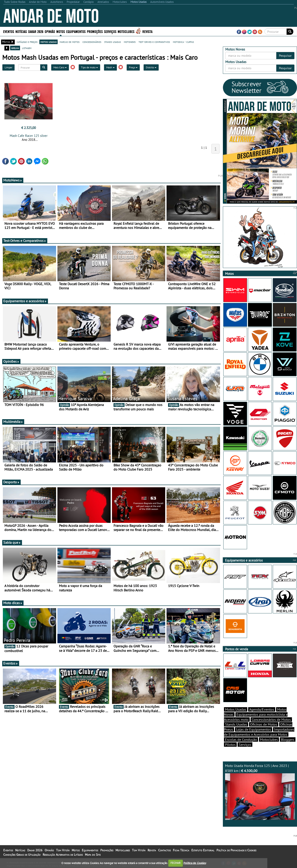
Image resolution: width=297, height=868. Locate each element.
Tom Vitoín (63, 850)
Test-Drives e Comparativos (25, 241)
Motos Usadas (236, 709)
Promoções (95, 31)
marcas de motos (70, 42)
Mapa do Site (93, 855)
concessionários (92, 42)
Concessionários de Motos (271, 719)
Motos (61, 31)
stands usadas (113, 42)
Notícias (21, 31)
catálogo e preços (27, 42)
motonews (130, 42)
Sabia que (12, 542)
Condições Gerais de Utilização (22, 855)
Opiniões (11, 361)
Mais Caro (60, 67)
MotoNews (13, 180)
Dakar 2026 (36, 31)
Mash (110, 67)
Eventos (9, 31)
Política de (195, 863)
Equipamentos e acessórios (25, 301)
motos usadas (49, 42)
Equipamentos (76, 31)
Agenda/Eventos (262, 709)
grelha (15, 48)
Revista (147, 31)
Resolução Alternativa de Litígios (63, 855)
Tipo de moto (89, 67)
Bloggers (288, 739)
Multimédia (13, 422)
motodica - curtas (183, 42)
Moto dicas (13, 603)
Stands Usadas (236, 724)
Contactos (164, 850)
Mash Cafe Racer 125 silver (29, 136)
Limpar (8, 67)
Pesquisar (285, 56)
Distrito (151, 67)
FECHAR (176, 863)
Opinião (50, 31)
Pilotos (230, 745)
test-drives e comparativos (154, 42)
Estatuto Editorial (203, 850)
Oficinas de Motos (264, 724)
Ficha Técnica (181, 850)
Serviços (110, 31)
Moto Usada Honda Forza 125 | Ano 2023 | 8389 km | (260, 792)
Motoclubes (126, 31)
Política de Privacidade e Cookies (236, 850)
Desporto (11, 482)
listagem (27, 48)
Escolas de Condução (241, 739)
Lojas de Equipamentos (254, 729)
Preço (133, 67)
